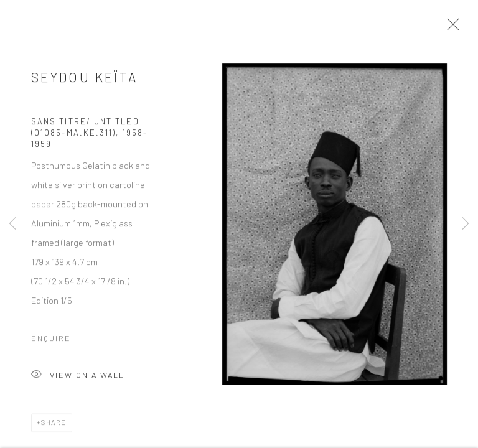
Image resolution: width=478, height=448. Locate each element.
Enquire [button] (51, 341)
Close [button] (451, 28)
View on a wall (78, 379)
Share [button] (54, 425)
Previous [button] (12, 224)
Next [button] (466, 224)
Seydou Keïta (84, 80)
